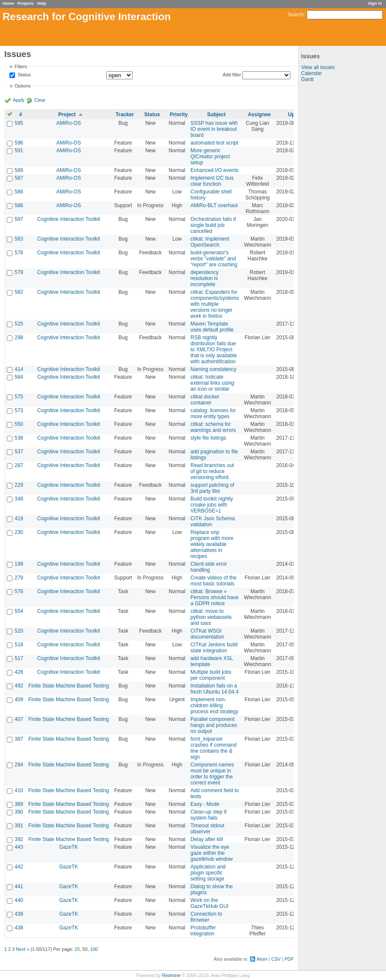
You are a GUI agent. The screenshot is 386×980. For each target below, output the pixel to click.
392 (19, 839)
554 (19, 611)
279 (19, 578)
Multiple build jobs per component (211, 675)
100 (94, 949)
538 (19, 438)
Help (42, 3)
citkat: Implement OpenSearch (210, 242)
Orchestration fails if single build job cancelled (213, 225)
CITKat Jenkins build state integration (214, 648)
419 (19, 519)
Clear (40, 100)
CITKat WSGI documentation (207, 634)
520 (19, 631)
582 (19, 292)
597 (19, 219)
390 (19, 812)
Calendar (312, 73)
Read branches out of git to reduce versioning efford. (212, 471)
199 (19, 564)
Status (24, 75)
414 (19, 369)
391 (19, 826)
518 (19, 645)
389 (19, 804)
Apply (19, 100)
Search (296, 15)
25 (77, 949)
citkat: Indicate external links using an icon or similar (212, 383)
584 (19, 377)
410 (19, 790)
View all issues (318, 67)
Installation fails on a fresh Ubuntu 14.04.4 (214, 689)
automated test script (214, 143)
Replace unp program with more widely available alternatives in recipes (212, 544)
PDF (289, 959)
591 (19, 151)
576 (19, 591)
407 (19, 719)
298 (19, 338)
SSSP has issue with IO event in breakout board (214, 129)
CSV (276, 959)
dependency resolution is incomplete (204, 278)
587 (19, 178)
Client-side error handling (209, 567)
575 (19, 397)
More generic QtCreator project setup (210, 157)
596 (19, 143)
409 (19, 700)
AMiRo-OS (68, 123)
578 (19, 253)
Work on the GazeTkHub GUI (210, 903)
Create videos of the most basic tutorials (213, 581)
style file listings (208, 438)
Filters (21, 66)
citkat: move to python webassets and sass (211, 617)
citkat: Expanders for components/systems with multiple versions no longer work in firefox (215, 304)
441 (19, 887)
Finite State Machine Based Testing (69, 686)
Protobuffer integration (203, 931)
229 (19, 485)
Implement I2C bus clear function (212, 181)
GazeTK (69, 847)
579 (19, 272)
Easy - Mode (205, 804)
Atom (262, 959)
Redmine (171, 975)
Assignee (259, 115)
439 (19, 914)
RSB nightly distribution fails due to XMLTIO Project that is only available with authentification (214, 350)
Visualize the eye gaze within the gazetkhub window (212, 853)
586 (19, 192)
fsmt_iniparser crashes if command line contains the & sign (213, 748)
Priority (179, 115)
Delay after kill (207, 839)
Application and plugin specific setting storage (208, 873)
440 (19, 900)
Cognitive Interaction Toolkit (69, 219)
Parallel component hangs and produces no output (214, 725)
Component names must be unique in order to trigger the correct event (212, 774)
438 (19, 928)
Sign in (375, 3)
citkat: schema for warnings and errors (213, 427)
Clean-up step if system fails (208, 815)
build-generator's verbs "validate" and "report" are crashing (214, 259)
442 (19, 867)
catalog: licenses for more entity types (213, 413)
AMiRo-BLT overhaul (214, 205)
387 (19, 739)
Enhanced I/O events (214, 170)
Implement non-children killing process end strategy (214, 706)
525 (19, 324)
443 (19, 847)
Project (67, 115)
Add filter (232, 75)
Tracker (125, 115)
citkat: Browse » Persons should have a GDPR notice (214, 597)
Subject (216, 115)
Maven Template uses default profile (212, 327)
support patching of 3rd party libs (212, 488)
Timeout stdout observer (207, 829)
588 (19, 205)
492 (19, 686)
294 (19, 765)
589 (19, 170)
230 (19, 532)
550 (19, 424)
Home (8, 3)
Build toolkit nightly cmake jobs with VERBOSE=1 (212, 505)
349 (19, 499)
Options (23, 86)
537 (19, 452)
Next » (23, 949)
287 (19, 465)
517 (19, 658)
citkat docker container (205, 400)
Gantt (307, 79)
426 (19, 672)
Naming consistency (213, 369)
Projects (26, 3)
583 (19, 239)
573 (19, 410)
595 (19, 123)
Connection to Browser (206, 917)
